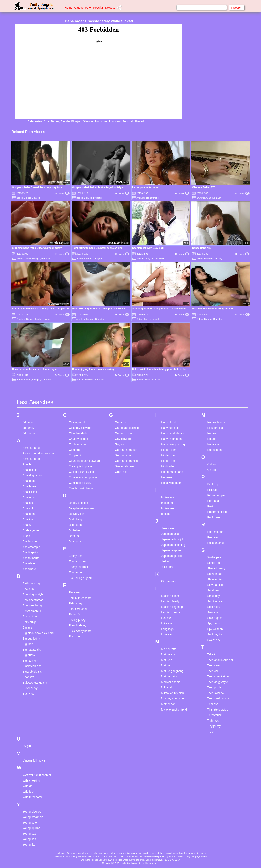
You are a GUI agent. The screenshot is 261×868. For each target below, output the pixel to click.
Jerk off (166, 561)
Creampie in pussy (81, 466)
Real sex (213, 537)
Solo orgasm (215, 618)
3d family (28, 428)
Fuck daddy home (80, 631)
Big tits (27, 198)
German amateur (126, 450)
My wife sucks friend (174, 709)
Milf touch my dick (172, 693)
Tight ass (213, 721)
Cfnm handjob (78, 433)
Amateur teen (31, 459)
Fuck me (74, 636)
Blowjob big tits (32, 672)
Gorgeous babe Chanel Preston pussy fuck (37, 187)
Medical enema (171, 682)
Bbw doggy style (33, 594)
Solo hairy (213, 607)
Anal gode (29, 481)
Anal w (27, 525)
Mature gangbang (172, 671)
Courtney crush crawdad (84, 461)
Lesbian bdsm (170, 596)
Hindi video (168, 466)
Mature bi (167, 660)
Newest (110, 8)
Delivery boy (77, 514)
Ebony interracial (80, 567)
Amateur (81, 258)
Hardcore (101, 121)
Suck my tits (215, 634)
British (147, 319)
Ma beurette (169, 649)
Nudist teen (214, 450)
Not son (212, 439)
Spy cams (213, 623)
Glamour (88, 121)
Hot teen (166, 477)
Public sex (214, 517)
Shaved (139, 121)
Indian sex (168, 508)
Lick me (166, 618)
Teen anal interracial (220, 660)
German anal (123, 455)
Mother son (168, 704)
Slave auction (216, 585)
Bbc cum (28, 589)
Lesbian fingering (172, 607)
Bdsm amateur (32, 611)
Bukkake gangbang (35, 683)
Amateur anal (31, 448)
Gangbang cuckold (127, 428)
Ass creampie (31, 547)
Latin (219, 198)
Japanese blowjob (173, 539)
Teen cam (213, 665)
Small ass (213, 590)
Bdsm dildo (30, 616)
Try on (211, 732)
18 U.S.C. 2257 (172, 860)
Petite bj (212, 484)
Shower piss (215, 579)
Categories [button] (83, 8)
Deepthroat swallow (81, 508)
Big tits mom (30, 661)
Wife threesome (33, 797)
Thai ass (213, 704)
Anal (47, 121)
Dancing (218, 258)
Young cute (30, 823)
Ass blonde (30, 541)
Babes (55, 121)
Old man (213, 464)
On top (211, 470)
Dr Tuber (62, 193)
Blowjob (76, 121)
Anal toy (28, 519)
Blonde (65, 121)
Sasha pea (214, 557)
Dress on (75, 536)
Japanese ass (170, 534)
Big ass (27, 627)
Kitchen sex (168, 581)
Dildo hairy (76, 519)
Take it (211, 654)
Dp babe (74, 530)
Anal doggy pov (33, 475)
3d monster (30, 433)
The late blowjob (218, 709)
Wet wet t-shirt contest (37, 775)
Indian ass (168, 497)
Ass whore (29, 569)
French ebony (78, 625)
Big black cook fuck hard (38, 633)
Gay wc (120, 444)
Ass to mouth (31, 558)
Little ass (167, 623)
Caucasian (159, 258)
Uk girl (27, 746)
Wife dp (27, 786)
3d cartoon (29, 422)
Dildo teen (75, 525)
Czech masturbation (82, 488)
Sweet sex (214, 640)
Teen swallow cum (219, 698)
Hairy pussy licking (173, 444)
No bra (211, 433)
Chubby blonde (79, 439)
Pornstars (115, 121)
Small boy (213, 596)
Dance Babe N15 (202, 248)
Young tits (29, 845)
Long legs (167, 629)
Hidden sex (168, 461)
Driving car (76, 541)
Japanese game (171, 550)
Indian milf (168, 503)
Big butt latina (31, 639)
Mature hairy (169, 676)
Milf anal (166, 687)
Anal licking (30, 492)
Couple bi (75, 455)
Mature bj (167, 665)
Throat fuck (214, 715)
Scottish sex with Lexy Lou (148, 248)
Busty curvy (30, 688)
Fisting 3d (75, 614)
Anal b (27, 464)
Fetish (157, 380)
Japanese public (171, 556)
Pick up (212, 490)
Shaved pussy (216, 568)
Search (237, 8)
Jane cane (168, 528)
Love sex (167, 634)
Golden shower (125, 466)
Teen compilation (218, 676)
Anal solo (29, 508)
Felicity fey (76, 603)
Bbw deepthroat (33, 600)
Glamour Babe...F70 (204, 187)
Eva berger (76, 572)
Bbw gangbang (32, 605)
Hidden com (169, 450)
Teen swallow (216, 693)
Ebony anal (76, 556)
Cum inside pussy (80, 483)
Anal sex (28, 503)
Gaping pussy (124, 433)
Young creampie (33, 817)
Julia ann (167, 567)
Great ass (121, 472)
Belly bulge (30, 622)
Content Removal (154, 860)
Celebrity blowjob (80, 428)
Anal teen (29, 514)
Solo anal (213, 612)
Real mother (215, 532)
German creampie (126, 461)
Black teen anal (32, 666)
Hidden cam (169, 455)
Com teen (75, 450)
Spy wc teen (215, 629)
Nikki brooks (215, 428)
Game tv (120, 422)
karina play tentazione (145, 187)
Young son (29, 839)
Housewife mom (171, 483)
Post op (212, 506)
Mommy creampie (172, 698)
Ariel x (27, 536)
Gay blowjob (123, 439)
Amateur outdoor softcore (39, 453)
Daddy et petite (79, 503)
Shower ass (215, 574)
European (99, 380)
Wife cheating (31, 780)
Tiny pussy (214, 726)
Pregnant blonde (218, 512)
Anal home (29, 486)
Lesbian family (170, 601)
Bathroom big (31, 583)
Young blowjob (32, 811)
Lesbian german (171, 612)
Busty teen (29, 694)
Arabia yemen (31, 530)
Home (68, 8)
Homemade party (172, 472)
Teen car (213, 671)
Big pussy (29, 655)
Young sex (29, 834)
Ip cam (165, 514)
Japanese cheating (173, 545)
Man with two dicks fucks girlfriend (212, 309)
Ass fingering (31, 552)
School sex (214, 563)
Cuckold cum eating (81, 472)
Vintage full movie (34, 760)
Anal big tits (30, 470)
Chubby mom (77, 444)
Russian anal (215, 543)
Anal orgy (29, 497)
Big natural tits (32, 650)
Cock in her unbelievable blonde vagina (35, 369)
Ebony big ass (78, 561)
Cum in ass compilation (84, 477)
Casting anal (77, 422)
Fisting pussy (77, 620)
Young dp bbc (31, 828)
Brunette (97, 198)
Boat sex (28, 677)
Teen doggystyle (217, 682)
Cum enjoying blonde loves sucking (93, 369)
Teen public (214, 687)
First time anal (78, 609)
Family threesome (80, 598)
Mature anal (169, 654)
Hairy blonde (169, 422)
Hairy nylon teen (171, 439)
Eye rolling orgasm (81, 578)
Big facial (28, 644)
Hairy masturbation (173, 433)
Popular (98, 8)
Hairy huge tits (170, 428)
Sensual (128, 121)
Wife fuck (29, 792)
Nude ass (213, 444)
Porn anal (213, 501)
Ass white (29, 563)
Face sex (75, 592)
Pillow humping (217, 495)
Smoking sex (215, 601)
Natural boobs (216, 422)
